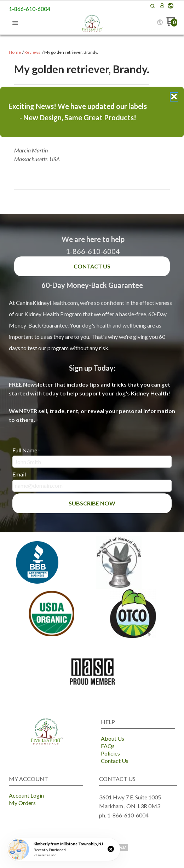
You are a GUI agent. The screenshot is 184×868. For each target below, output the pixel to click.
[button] (111, 849)
